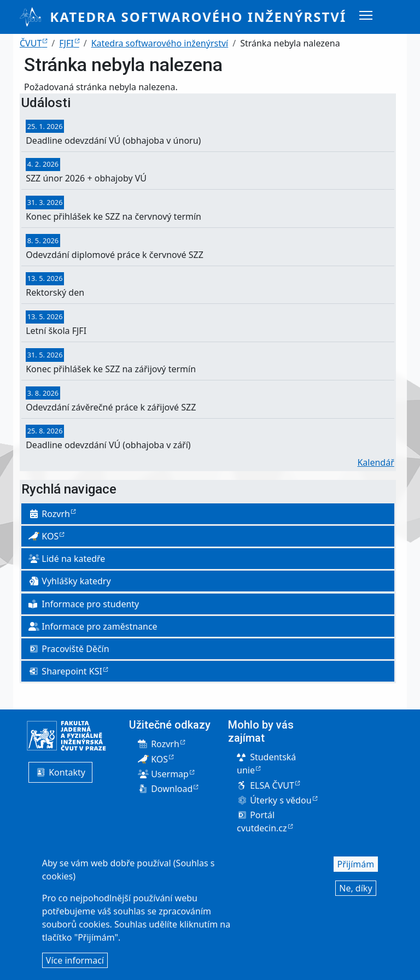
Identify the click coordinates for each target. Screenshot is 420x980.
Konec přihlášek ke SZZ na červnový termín (113, 216)
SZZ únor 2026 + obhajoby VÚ (86, 178)
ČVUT (31, 43)
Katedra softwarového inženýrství (198, 17)
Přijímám (356, 866)
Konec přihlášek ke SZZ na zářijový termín (111, 369)
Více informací (75, 963)
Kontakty (60, 772)
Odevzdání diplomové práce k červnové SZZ (115, 255)
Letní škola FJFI (56, 331)
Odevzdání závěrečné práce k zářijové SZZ (111, 407)
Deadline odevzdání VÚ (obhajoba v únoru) (113, 140)
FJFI (66, 43)
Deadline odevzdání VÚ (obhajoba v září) (108, 445)
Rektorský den (55, 292)
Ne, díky (355, 890)
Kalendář (375, 462)
